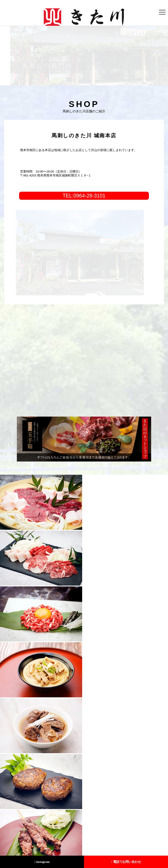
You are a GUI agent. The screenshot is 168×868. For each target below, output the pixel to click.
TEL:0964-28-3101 (84, 196)
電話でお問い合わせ (126, 862)
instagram (42, 862)
